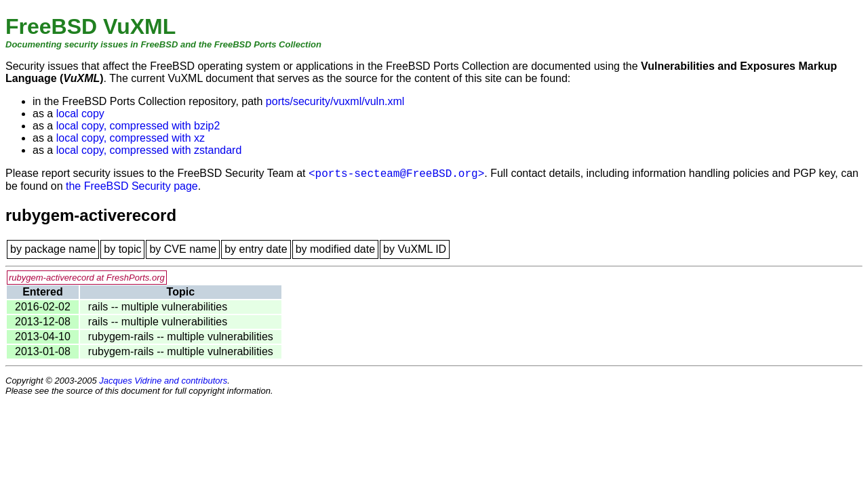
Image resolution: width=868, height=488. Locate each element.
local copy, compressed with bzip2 (138, 126)
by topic (122, 249)
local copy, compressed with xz (131, 138)
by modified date (335, 249)
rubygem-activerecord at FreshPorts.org (87, 278)
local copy (80, 114)
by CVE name (183, 249)
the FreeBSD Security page (132, 186)
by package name (53, 249)
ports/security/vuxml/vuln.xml (335, 101)
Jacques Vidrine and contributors (163, 381)
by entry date (256, 249)
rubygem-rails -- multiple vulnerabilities (181, 337)
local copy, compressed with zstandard (149, 150)
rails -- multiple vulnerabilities (158, 307)
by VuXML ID (415, 249)
